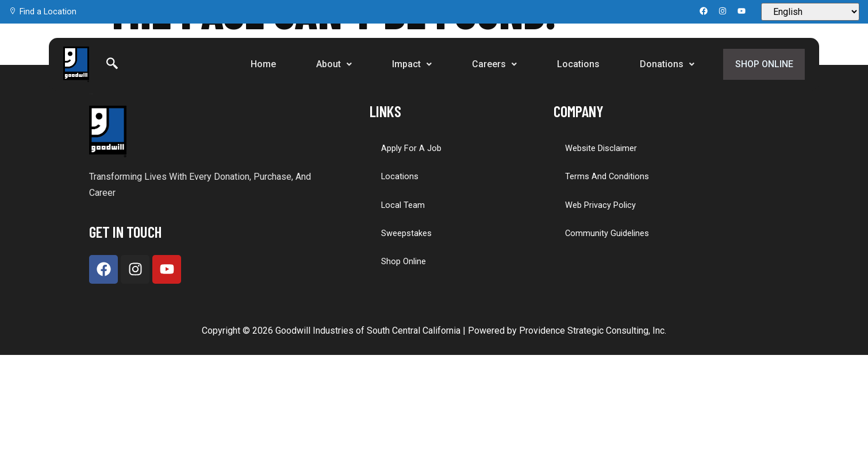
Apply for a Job (411, 148)
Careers (491, 64)
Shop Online (763, 64)
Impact (409, 64)
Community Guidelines (607, 233)
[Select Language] (810, 12)
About (331, 64)
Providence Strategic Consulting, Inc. (593, 331)
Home (260, 64)
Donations (664, 64)
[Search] (112, 64)
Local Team (403, 205)
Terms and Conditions (606, 177)
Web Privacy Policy (600, 205)
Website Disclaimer (600, 148)
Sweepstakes (406, 233)
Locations (575, 64)
